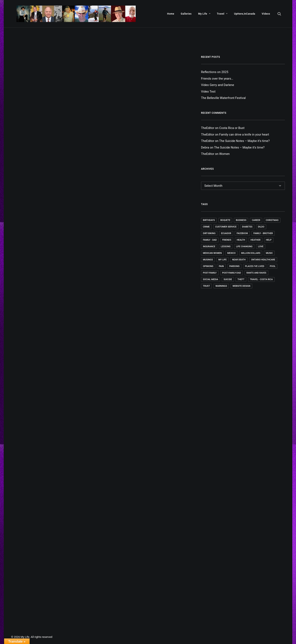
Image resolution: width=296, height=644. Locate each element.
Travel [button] (222, 14)
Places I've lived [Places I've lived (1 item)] (255, 266)
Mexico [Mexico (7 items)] (232, 253)
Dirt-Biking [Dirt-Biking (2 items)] (209, 233)
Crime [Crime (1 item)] (206, 227)
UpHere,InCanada (245, 14)
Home (171, 14)
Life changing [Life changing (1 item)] (244, 247)
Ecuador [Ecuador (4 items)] (226, 233)
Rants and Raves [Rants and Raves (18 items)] (256, 273)
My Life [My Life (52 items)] (222, 260)
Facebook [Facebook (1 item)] (242, 233)
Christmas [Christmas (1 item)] (272, 220)
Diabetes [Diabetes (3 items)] (247, 227)
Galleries (186, 14)
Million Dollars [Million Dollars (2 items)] (251, 253)
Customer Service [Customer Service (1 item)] (226, 227)
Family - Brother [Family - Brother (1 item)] (263, 233)
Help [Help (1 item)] (269, 240)
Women (224, 154)
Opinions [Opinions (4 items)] (208, 266)
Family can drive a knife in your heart (244, 135)
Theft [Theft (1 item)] (241, 279)
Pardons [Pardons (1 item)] (235, 266)
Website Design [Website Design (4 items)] (241, 286)
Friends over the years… (217, 79)
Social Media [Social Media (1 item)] (210, 279)
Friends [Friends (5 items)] (227, 240)
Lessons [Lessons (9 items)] (226, 247)
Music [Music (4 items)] (269, 253)
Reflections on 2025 (215, 72)
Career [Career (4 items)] (256, 220)
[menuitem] (171, 14)
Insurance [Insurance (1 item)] (209, 247)
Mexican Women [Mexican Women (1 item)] (212, 253)
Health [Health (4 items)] (241, 240)
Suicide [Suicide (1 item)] (228, 279)
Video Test (208, 92)
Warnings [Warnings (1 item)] (221, 286)
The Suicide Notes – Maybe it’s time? (244, 141)
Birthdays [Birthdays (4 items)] (209, 220)
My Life (204, 14)
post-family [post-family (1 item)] (210, 273)
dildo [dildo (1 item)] (261, 227)
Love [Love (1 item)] (261, 247)
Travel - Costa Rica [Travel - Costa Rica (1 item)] (261, 279)
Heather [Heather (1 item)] (256, 240)
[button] (281, 14)
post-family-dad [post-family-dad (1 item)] (232, 273)
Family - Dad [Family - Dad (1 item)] (210, 240)
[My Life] (71, 14)
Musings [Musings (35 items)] (208, 260)
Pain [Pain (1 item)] (221, 266)
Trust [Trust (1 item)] (206, 286)
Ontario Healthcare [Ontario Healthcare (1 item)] (263, 260)
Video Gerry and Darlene (218, 85)
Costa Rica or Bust (232, 128)
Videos (266, 14)
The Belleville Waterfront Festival (223, 98)
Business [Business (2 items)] (241, 220)
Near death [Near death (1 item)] (239, 260)
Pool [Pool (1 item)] (273, 266)
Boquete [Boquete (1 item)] (225, 220)
